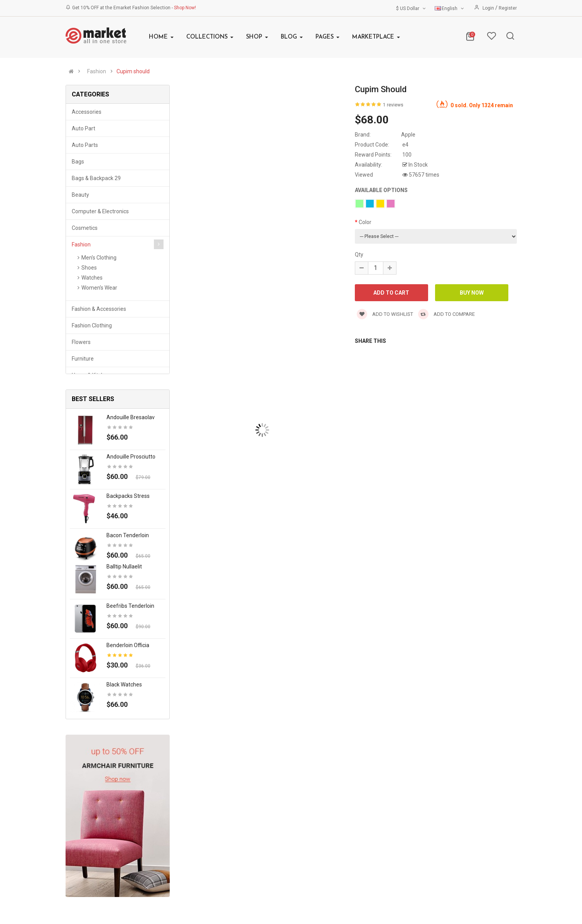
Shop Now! (185, 8)
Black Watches (124, 685)
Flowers (81, 342)
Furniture (83, 359)
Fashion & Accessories (99, 309)
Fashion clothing (92, 325)
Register (508, 8)
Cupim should (133, 71)
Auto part (84, 128)
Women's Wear (99, 288)
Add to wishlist (385, 314)
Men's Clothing (99, 258)
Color (365, 222)
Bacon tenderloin (128, 535)
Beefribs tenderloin (130, 606)
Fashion (97, 71)
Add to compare (446, 314)
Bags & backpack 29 (96, 178)
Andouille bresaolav (131, 417)
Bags (78, 162)
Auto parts (85, 145)
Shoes (89, 268)
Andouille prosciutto (131, 457)
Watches (92, 278)
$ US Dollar (412, 8)
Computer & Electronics (100, 211)
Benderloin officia (128, 645)
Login (489, 8)
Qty (359, 255)
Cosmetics (85, 228)
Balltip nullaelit (124, 567)
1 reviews (393, 105)
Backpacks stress (128, 496)
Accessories (87, 112)
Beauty (80, 195)
